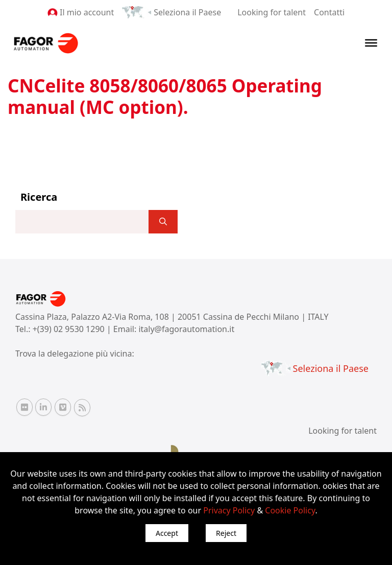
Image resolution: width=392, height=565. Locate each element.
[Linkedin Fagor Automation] (43, 407)
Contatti (329, 12)
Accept (167, 533)
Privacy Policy (229, 510)
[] (163, 222)
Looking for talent (272, 12)
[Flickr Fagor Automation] (24, 407)
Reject (226, 533)
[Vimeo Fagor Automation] (63, 407)
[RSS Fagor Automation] (82, 408)
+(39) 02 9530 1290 (70, 329)
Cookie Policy (290, 510)
